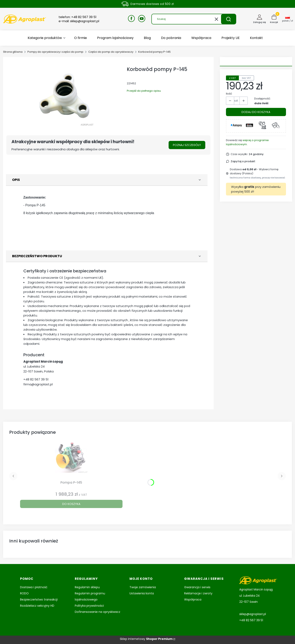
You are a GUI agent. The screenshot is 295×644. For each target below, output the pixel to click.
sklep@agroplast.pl (253, 614)
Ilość (229, 94)
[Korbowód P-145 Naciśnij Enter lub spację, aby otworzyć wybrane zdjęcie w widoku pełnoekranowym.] (65, 95)
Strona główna (13, 52)
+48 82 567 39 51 (36, 379)
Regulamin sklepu (87, 587)
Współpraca (193, 599)
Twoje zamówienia (143, 587)
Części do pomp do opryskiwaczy (111, 52)
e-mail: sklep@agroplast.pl (79, 21)
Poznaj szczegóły (187, 145)
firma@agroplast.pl (38, 384)
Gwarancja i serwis (197, 587)
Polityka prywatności (89, 606)
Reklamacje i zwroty (198, 593)
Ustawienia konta (142, 593)
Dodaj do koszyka (256, 112)
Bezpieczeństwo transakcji (39, 599)
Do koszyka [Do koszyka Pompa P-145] (71, 504)
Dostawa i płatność (34, 587)
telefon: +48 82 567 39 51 (78, 17)
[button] (228, 19)
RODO (24, 593)
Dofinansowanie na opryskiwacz (98, 612)
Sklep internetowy (146, 639)
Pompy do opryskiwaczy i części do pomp (55, 52)
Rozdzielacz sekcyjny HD (37, 606)
